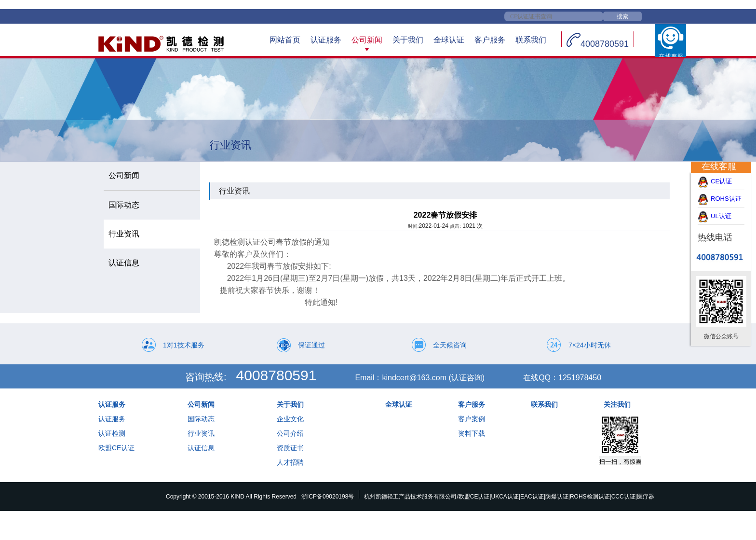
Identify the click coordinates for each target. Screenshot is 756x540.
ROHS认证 (726, 199)
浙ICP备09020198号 (328, 497)
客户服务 (490, 40)
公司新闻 (367, 40)
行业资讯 (201, 433)
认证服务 (326, 40)
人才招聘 (290, 462)
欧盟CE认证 (116, 448)
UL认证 (725, 216)
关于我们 (408, 40)
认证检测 (112, 433)
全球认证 (449, 40)
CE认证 (726, 181)
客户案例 (472, 419)
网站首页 (285, 40)
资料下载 (472, 433)
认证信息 (201, 448)
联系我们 (531, 40)
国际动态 (201, 419)
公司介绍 (290, 433)
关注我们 (617, 404)
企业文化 (290, 419)
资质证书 (290, 448)
